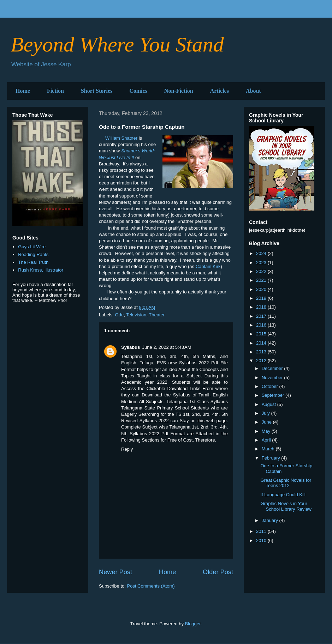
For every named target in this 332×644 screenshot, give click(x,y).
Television (136, 315)
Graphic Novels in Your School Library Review (286, 506)
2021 (262, 280)
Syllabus (131, 347)
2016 (262, 325)
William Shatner (121, 138)
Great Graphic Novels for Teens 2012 (286, 483)
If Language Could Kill (283, 495)
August (269, 404)
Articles (220, 91)
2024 (262, 253)
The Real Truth (33, 262)
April (267, 440)
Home (23, 91)
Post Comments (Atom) (151, 586)
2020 (262, 289)
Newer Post (115, 572)
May (267, 431)
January (271, 520)
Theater (157, 315)
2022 (262, 271)
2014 (262, 343)
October (271, 386)
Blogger (193, 624)
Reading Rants (33, 254)
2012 (262, 361)
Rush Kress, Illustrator (41, 270)
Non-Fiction (179, 91)
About (253, 91)
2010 (262, 540)
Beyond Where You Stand (117, 44)
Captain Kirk (208, 266)
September (274, 395)
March (269, 449)
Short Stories (97, 91)
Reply (127, 449)
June (267, 422)
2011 (262, 531)
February (272, 458)
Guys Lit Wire (32, 247)
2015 (262, 334)
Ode (120, 315)
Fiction (55, 91)
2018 (262, 307)
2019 (262, 298)
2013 (262, 352)
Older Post (218, 572)
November (273, 378)
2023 (262, 263)
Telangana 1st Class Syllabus (197, 402)
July (266, 413)
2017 (262, 316)
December (273, 368)
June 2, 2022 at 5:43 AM (167, 347)
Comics (138, 91)
